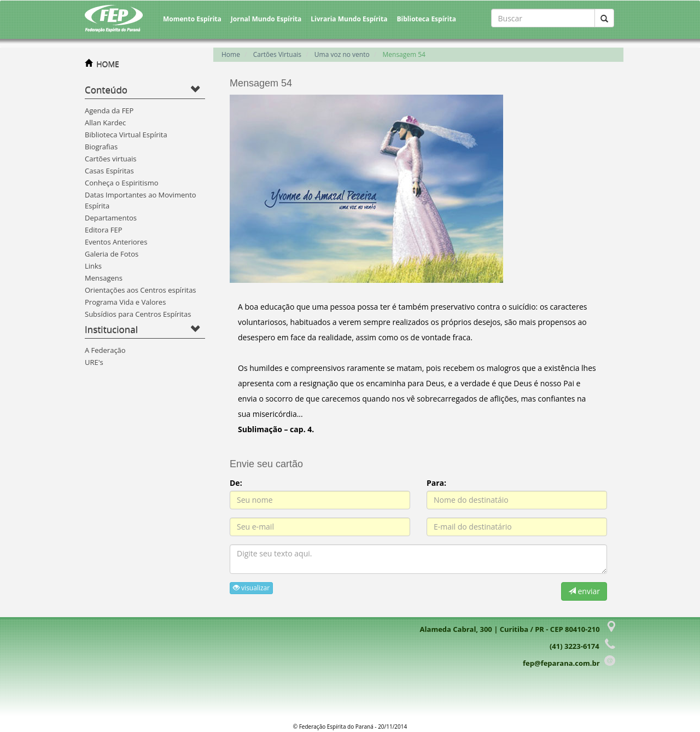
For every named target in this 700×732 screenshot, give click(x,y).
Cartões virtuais (110, 159)
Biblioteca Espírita (426, 19)
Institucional (111, 329)
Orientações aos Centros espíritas (141, 290)
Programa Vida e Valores (125, 302)
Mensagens (104, 278)
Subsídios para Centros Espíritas (138, 314)
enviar (584, 591)
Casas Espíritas (109, 171)
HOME (108, 64)
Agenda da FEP (109, 111)
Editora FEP (104, 230)
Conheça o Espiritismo (122, 183)
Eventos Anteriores (116, 242)
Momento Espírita (192, 19)
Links (93, 266)
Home (231, 54)
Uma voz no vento (342, 54)
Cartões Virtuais (277, 54)
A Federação (105, 350)
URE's (94, 362)
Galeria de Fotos (112, 254)
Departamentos (111, 218)
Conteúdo (106, 89)
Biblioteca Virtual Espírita (126, 135)
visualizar (251, 588)
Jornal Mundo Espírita (266, 19)
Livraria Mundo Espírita (349, 19)
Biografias (101, 147)
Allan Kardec (105, 123)
